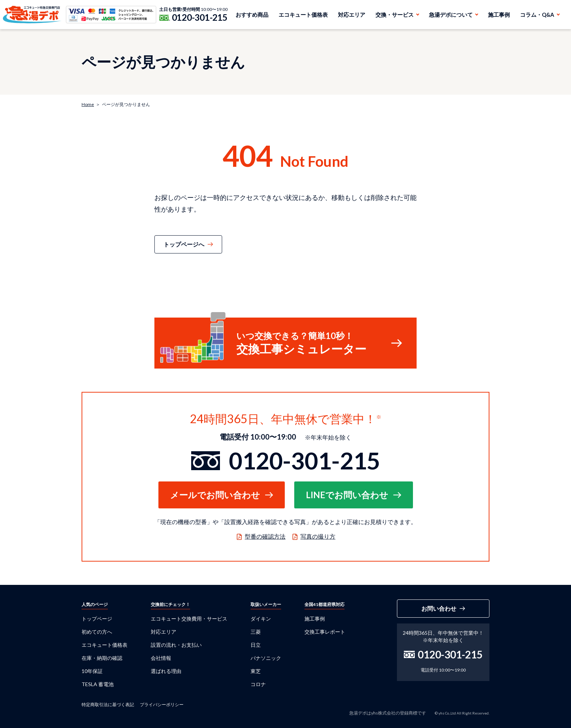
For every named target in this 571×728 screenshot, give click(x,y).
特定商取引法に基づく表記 (108, 705)
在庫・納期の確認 (102, 658)
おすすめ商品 (252, 15)
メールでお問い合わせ (215, 495)
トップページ (97, 619)
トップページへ (184, 244)
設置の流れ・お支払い (176, 645)
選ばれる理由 (166, 671)
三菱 (256, 632)
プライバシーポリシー (162, 705)
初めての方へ (97, 632)
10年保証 (92, 671)
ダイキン (261, 619)
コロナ (258, 684)
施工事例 (499, 15)
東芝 (256, 671)
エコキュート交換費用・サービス (189, 619)
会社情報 (161, 658)
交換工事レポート (325, 632)
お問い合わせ (439, 608)
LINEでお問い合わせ (347, 495)
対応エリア (352, 15)
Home (88, 104)
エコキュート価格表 (303, 15)
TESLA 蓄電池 (98, 684)
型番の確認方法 (265, 536)
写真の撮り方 (318, 536)
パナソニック (266, 658)
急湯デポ (32, 15)
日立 (256, 645)
